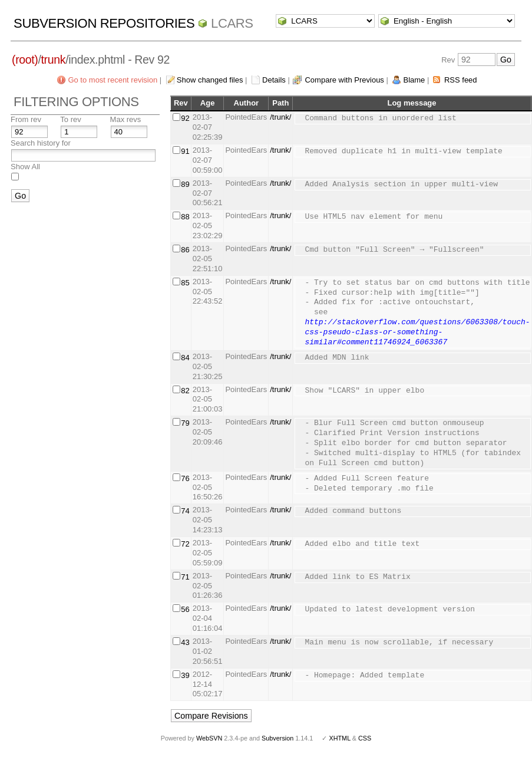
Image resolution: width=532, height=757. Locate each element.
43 (185, 642)
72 (185, 544)
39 (185, 675)
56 (185, 609)
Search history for (41, 143)
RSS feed (461, 80)
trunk (54, 60)
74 (185, 511)
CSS (365, 738)
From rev (26, 119)
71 (185, 577)
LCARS (232, 23)
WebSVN (209, 738)
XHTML (339, 738)
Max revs (126, 119)
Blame (414, 80)
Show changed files (210, 80)
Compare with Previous (344, 80)
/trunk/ (280, 117)
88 (185, 217)
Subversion (277, 738)
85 (185, 283)
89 (185, 184)
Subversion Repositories (104, 23)
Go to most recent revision (113, 80)
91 (185, 151)
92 (185, 118)
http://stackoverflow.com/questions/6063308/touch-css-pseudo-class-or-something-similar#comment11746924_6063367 (417, 333)
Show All (25, 167)
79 (185, 423)
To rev (70, 119)
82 (185, 391)
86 (185, 250)
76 (185, 478)
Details (274, 80)
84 (185, 358)
